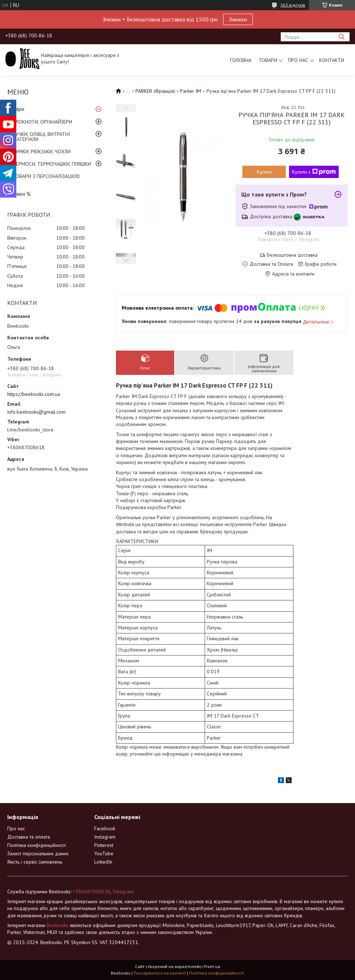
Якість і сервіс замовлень (35, 862)
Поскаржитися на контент (160, 973)
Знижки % (19, 194)
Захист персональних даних (38, 853)
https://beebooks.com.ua (34, 394)
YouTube (104, 853)
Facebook (105, 828)
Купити (264, 172)
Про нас (298, 60)
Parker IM (191, 91)
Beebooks (58, 925)
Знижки (238, 19)
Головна (241, 60)
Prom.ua (212, 966)
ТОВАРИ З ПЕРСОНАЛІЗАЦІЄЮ (46, 176)
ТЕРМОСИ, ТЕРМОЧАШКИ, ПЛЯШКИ (52, 164)
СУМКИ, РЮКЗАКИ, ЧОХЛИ (42, 152)
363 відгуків (293, 5)
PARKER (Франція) (155, 91)
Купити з (314, 172)
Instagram (105, 837)
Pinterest (104, 845)
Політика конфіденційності (37, 845)
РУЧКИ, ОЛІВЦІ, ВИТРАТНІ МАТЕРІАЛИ (41, 137)
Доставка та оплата (29, 837)
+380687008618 (91, 892)
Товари (268, 60)
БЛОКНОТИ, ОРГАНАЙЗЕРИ (42, 122)
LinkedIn (103, 862)
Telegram (123, 892)
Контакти (332, 60)
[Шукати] (341, 37)
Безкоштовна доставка (292, 255)
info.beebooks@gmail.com (36, 412)
